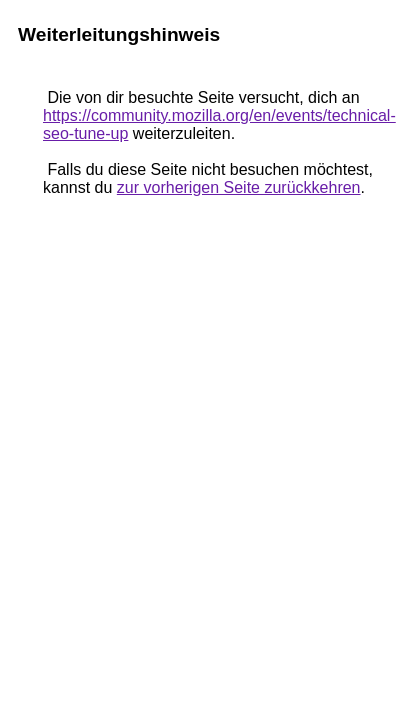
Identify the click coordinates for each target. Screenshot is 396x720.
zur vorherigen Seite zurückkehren (239, 187)
